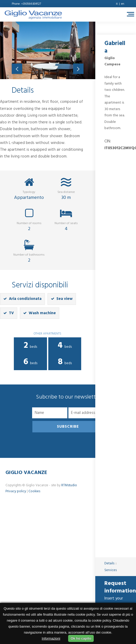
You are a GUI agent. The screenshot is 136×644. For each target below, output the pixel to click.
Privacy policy (16, 491)
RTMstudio (69, 485)
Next (78, 69)
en (123, 4)
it (117, 4)
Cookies (34, 491)
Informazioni (51, 638)
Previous (17, 69)
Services (111, 570)
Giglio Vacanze (26, 473)
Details (109, 563)
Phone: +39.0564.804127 (26, 4)
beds (30, 346)
